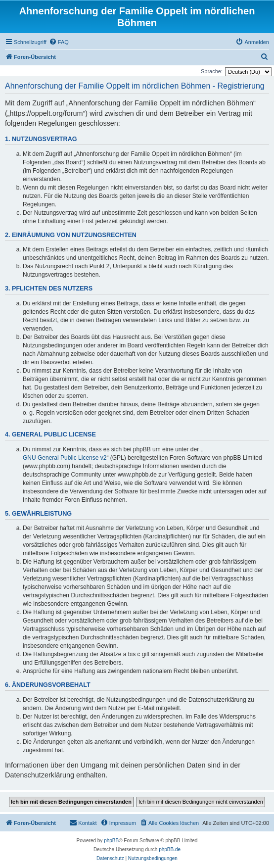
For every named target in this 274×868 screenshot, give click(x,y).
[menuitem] (59, 42)
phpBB (111, 841)
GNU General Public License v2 (65, 458)
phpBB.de (170, 849)
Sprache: (212, 71)
